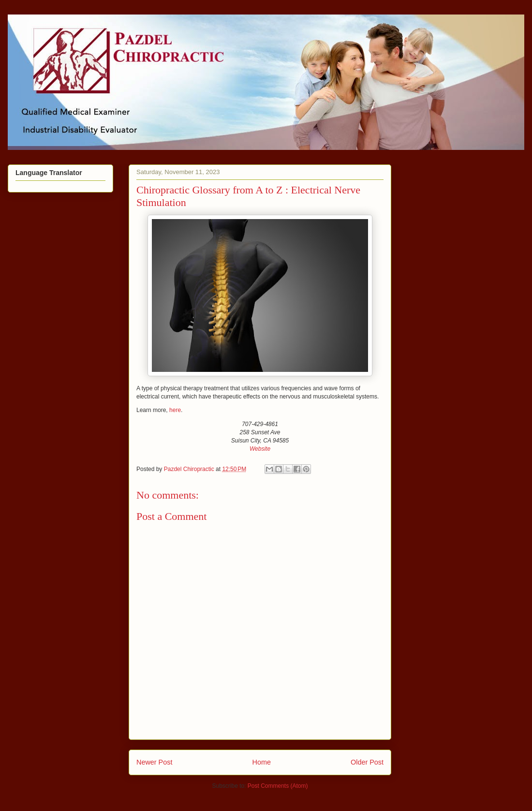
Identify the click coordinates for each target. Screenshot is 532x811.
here (175, 410)
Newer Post (154, 762)
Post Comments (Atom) (278, 786)
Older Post (367, 762)
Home (262, 762)
